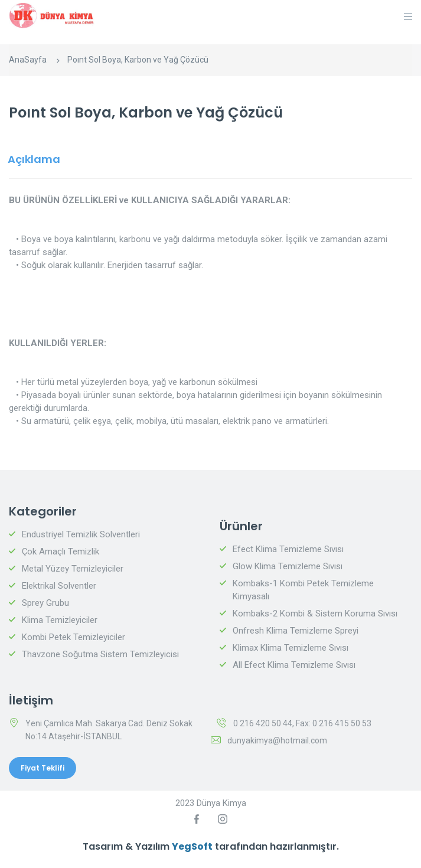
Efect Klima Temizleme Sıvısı (288, 549)
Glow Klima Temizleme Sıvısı (288, 566)
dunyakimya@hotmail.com (277, 740)
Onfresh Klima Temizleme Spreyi (296, 631)
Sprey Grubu (45, 603)
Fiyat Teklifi (43, 768)
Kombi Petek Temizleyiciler (74, 637)
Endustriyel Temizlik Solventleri (81, 534)
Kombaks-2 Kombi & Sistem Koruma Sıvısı (315, 614)
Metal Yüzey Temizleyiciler (73, 569)
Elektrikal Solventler (59, 586)
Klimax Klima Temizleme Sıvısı (291, 648)
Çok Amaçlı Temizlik (61, 552)
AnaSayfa (28, 60)
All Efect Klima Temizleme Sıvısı (294, 665)
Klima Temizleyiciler (60, 620)
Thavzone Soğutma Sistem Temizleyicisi (100, 654)
